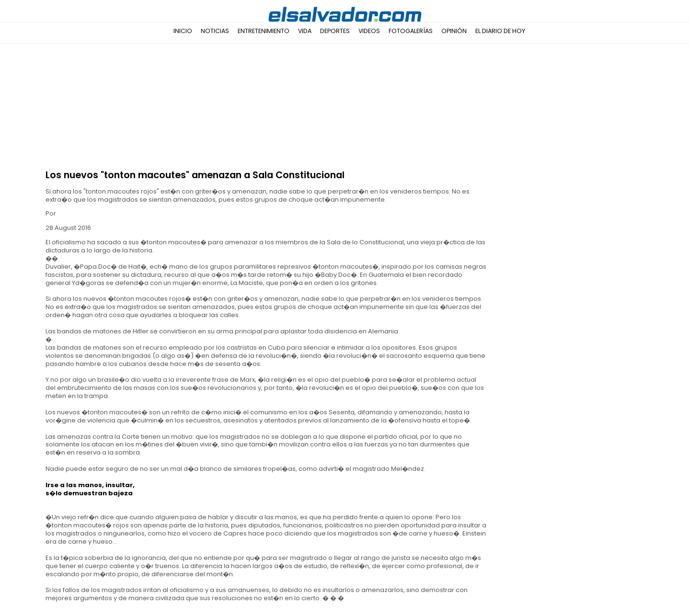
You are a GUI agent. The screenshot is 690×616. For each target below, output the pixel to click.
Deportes (335, 31)
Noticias (215, 31)
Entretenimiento (264, 31)
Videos (369, 31)
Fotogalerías (411, 31)
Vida (305, 31)
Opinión (454, 31)
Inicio (183, 31)
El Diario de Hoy (500, 31)
